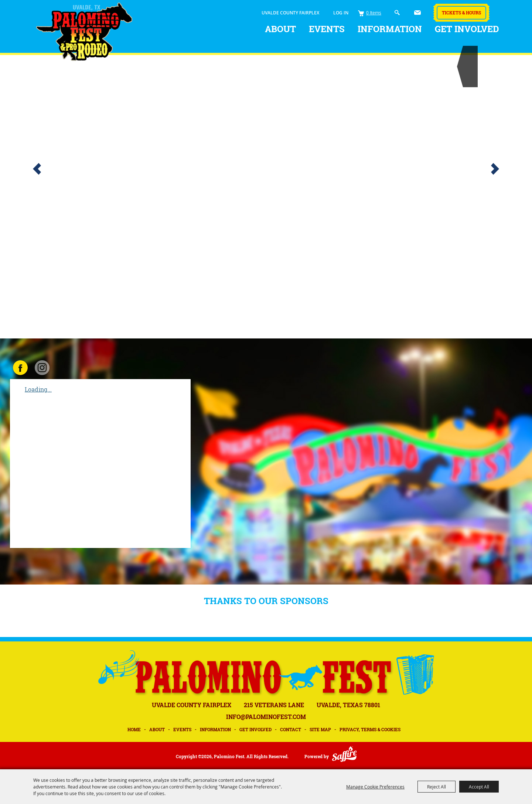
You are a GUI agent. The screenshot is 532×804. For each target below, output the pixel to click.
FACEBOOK (20, 368)
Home (134, 729)
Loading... (38, 389)
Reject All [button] (436, 787)
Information (390, 29)
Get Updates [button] (417, 12)
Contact (291, 729)
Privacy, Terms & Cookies (370, 729)
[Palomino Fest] (84, 32)
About (280, 29)
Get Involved (467, 29)
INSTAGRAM (42, 368)
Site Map (320, 729)
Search (397, 13)
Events (327, 29)
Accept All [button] (479, 787)
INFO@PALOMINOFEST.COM (266, 717)
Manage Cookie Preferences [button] (375, 787)
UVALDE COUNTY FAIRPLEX (290, 13)
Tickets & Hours (461, 13)
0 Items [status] (374, 13)
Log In (341, 13)
